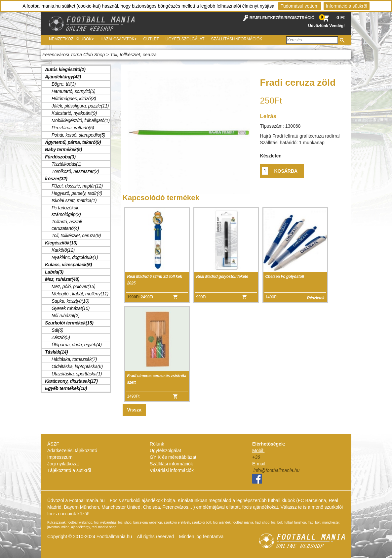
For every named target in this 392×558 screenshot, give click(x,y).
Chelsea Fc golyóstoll (285, 277)
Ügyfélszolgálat (185, 39)
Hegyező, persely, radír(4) (77, 193)
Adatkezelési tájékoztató (72, 451)
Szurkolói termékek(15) (69, 323)
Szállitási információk (171, 464)
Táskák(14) (56, 352)
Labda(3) (54, 272)
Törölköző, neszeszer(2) (75, 171)
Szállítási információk (237, 39)
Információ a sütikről (347, 6)
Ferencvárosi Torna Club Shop (74, 55)
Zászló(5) (61, 337)
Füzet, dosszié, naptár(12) (77, 186)
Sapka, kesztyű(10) (70, 301)
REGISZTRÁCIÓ (300, 18)
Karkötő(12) (63, 250)
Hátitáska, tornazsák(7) (74, 359)
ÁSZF (53, 444)
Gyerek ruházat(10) (71, 308)
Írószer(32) (56, 179)
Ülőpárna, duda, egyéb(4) (77, 345)
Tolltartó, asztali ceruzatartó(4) (67, 225)
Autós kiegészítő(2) (65, 69)
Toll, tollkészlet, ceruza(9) (76, 236)
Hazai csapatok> (118, 39)
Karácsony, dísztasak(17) (71, 381)
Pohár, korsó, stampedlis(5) (78, 135)
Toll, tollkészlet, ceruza (133, 55)
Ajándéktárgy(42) (63, 77)
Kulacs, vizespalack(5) (68, 265)
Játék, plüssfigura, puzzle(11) (80, 106)
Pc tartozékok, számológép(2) (66, 211)
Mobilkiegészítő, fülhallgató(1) (81, 120)
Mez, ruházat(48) (62, 279)
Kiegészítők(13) (61, 243)
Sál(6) (58, 330)
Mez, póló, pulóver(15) (74, 286)
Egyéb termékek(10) (66, 388)
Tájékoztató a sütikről (69, 470)
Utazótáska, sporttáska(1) (77, 374)
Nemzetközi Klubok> (71, 39)
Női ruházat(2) (66, 316)
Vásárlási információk (172, 470)
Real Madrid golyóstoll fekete (222, 277)
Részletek (316, 298)
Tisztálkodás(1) (66, 164)
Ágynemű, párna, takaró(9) (73, 142)
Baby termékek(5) (63, 150)
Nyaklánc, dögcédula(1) (75, 257)
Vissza (134, 410)
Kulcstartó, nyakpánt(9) (74, 113)
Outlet (151, 39)
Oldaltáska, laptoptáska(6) (77, 366)
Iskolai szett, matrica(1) (74, 200)
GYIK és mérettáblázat (173, 457)
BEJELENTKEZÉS (267, 18)
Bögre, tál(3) (64, 84)
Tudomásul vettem (300, 6)
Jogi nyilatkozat (63, 464)
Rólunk (157, 444)
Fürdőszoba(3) (60, 157)
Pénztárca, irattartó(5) (73, 128)
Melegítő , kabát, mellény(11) (80, 294)
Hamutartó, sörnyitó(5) (74, 91)
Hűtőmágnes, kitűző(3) (74, 99)
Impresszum (60, 457)
